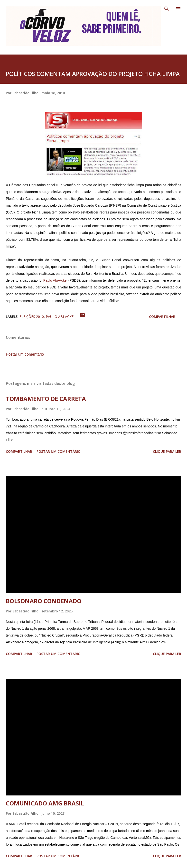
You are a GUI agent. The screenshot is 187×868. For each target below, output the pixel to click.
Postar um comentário (25, 354)
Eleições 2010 (32, 317)
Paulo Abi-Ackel (55, 280)
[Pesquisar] (167, 9)
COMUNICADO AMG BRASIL (45, 803)
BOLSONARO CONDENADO (44, 601)
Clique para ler (167, 451)
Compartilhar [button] (162, 317)
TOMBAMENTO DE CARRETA (46, 399)
